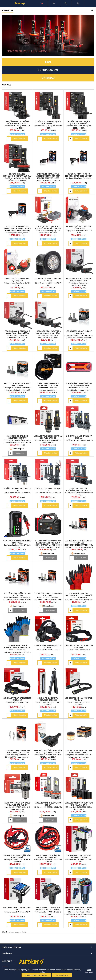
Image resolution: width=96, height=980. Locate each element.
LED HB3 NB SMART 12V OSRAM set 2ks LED (79, 542)
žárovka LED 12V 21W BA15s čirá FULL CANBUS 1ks (17, 804)
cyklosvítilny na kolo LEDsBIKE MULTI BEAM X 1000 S (17, 227)
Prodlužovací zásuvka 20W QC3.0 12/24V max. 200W (48, 751)
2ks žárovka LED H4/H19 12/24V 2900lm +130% (79, 123)
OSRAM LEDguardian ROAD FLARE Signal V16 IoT (79, 751)
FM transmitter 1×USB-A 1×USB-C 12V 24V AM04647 (48, 909)
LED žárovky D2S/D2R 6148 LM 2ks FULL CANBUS (48, 437)
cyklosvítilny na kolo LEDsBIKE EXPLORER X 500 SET (79, 175)
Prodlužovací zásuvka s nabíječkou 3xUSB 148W (48, 332)
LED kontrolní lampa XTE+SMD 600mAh (48, 699)
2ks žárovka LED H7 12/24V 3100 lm (79, 437)
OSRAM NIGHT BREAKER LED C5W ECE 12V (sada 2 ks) (17, 751)
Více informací (89, 971)
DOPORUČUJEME (48, 70)
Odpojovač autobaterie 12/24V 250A (79, 227)
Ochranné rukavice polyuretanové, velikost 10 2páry (79, 595)
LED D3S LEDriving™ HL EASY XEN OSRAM (17, 385)
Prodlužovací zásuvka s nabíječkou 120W (79, 280)
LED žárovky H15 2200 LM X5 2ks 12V (48, 804)
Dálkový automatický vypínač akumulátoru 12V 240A (48, 228)
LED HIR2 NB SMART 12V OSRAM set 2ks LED (48, 594)
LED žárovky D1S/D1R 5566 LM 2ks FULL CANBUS (79, 804)
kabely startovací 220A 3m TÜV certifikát (17, 856)
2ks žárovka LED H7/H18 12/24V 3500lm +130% (17, 123)
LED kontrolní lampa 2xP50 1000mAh (79, 699)
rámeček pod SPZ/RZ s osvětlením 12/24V (17, 437)
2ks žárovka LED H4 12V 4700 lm (17, 489)
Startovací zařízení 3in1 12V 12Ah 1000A (17, 542)
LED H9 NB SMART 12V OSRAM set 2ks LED (17, 594)
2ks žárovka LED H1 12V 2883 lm (48, 489)
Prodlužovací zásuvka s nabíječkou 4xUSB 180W (17, 332)
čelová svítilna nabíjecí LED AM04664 (48, 647)
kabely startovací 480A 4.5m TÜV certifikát (48, 856)
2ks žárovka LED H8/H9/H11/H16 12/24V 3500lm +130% (17, 176)
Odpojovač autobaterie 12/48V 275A (17, 280)
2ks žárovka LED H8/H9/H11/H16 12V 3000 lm (79, 489)
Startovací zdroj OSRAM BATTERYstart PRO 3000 (48, 542)
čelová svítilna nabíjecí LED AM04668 (79, 647)
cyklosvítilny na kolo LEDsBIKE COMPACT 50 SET (48, 175)
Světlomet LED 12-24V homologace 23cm (48, 385)
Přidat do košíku (20, 138)
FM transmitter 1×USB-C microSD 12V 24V (79, 856)
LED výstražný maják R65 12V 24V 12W (48, 280)
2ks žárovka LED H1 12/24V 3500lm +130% (48, 123)
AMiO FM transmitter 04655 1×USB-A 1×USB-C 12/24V (79, 909)
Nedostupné (20, 453)
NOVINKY (7, 85)
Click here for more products (14, 932)
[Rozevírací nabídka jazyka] (42, 3)
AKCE (48, 62)
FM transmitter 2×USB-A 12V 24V (17, 909)
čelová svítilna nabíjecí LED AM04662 (17, 699)
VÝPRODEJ (48, 78)
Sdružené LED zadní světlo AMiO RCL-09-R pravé (79, 385)
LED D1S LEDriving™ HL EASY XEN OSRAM (79, 332)
